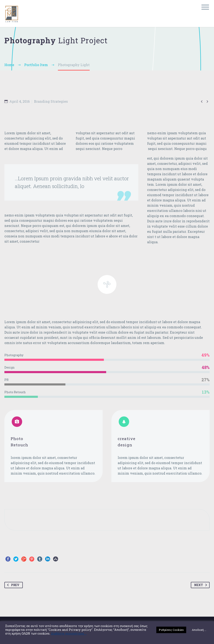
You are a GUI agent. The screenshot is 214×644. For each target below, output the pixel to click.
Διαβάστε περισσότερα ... (69, 634)
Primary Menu (205, 7)
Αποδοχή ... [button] (199, 630)
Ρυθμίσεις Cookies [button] (171, 630)
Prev (12, 585)
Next (201, 585)
